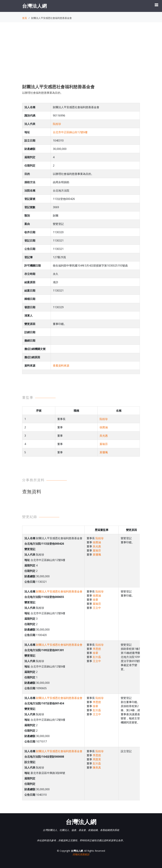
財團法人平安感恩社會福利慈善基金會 (59, 591)
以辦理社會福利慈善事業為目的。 (43, 93)
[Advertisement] (81, 56)
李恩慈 (97, 649)
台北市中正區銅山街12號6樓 (70, 132)
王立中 (97, 608)
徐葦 (95, 600)
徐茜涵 (104, 427)
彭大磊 (97, 657)
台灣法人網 (35, 6)
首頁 (25, 18)
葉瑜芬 (104, 444)
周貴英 (97, 759)
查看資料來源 (61, 366)
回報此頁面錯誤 (81, 854)
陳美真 (97, 767)
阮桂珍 (57, 124)
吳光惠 (104, 436)
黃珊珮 (104, 452)
